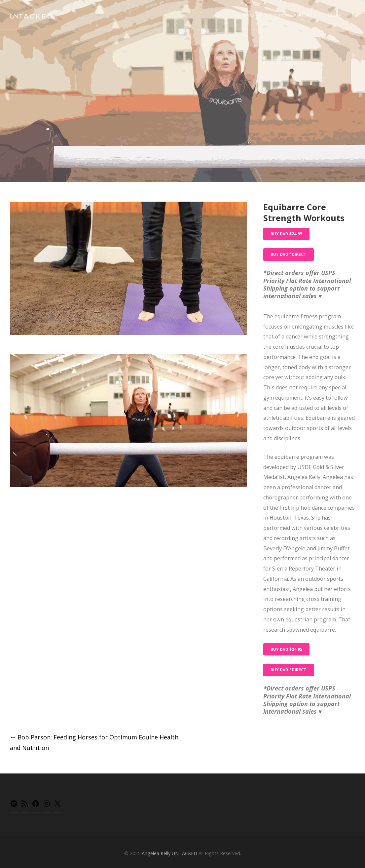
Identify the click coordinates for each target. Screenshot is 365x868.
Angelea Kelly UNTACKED (169, 853)
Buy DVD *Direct (289, 254)
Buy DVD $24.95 (286, 234)
